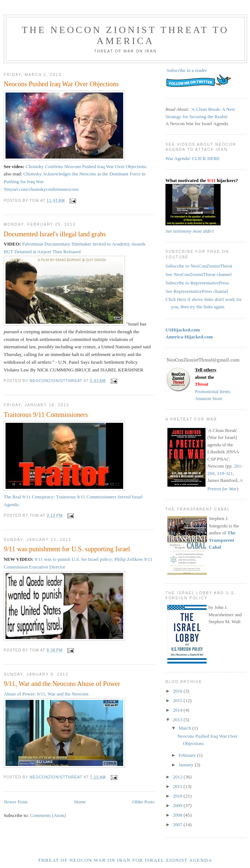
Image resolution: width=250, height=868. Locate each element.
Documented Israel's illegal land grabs (55, 234)
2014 (178, 710)
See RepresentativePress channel (197, 291)
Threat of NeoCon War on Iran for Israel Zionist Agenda (125, 860)
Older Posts (143, 802)
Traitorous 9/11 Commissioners (46, 415)
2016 (178, 691)
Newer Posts (16, 802)
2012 (178, 777)
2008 (178, 815)
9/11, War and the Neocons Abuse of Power (62, 684)
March (185, 728)
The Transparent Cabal (222, 540)
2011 (178, 786)
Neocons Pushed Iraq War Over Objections (61, 84)
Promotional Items (213, 391)
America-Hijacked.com (189, 337)
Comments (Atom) (48, 815)
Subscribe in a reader (187, 70)
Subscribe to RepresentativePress (197, 283)
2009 (178, 805)
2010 (178, 796)
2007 (178, 825)
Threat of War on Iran (125, 51)
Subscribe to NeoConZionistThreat (199, 266)
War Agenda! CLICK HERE (193, 158)
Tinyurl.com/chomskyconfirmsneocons (41, 189)
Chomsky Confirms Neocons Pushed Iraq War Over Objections (86, 166)
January (187, 765)
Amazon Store (209, 398)
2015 (178, 700)
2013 (178, 720)
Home (80, 802)
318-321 (225, 473)
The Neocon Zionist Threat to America (125, 35)
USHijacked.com (183, 330)
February (188, 755)
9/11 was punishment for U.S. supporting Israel (67, 549)
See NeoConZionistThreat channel (199, 274)
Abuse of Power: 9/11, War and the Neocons (46, 694)
